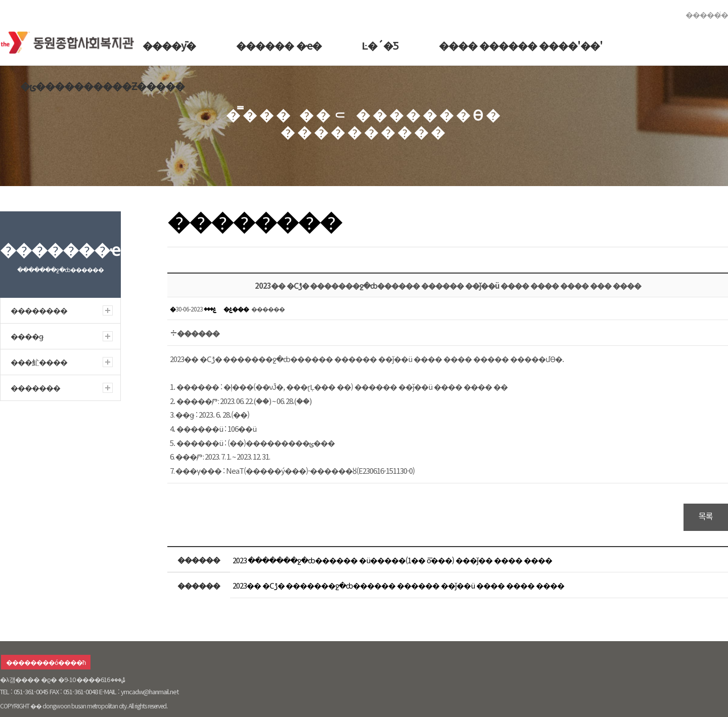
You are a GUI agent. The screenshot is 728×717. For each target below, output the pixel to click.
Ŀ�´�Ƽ (380, 45)
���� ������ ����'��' (521, 45)
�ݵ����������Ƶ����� (102, 86)
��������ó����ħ (46, 662)
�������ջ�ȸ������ (70, 40)
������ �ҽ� (279, 45)
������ (707, 14)
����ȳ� (169, 45)
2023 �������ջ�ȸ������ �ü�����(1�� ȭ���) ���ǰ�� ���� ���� (392, 560)
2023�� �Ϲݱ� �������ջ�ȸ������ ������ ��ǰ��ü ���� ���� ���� (398, 585)
